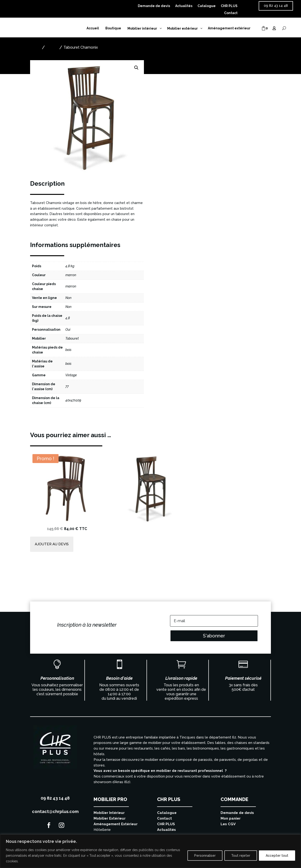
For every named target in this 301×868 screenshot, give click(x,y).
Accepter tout (277, 856)
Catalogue (207, 6)
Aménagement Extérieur (116, 824)
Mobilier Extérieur (110, 818)
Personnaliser (205, 856)
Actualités (184, 6)
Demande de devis (154, 6)
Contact (231, 13)
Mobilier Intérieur (109, 813)
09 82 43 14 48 (276, 6)
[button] (136, 68)
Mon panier (231, 818)
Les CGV (228, 824)
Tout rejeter (241, 856)
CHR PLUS (229, 6)
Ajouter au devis (179, 115)
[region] (150, 851)
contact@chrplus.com (55, 811)
